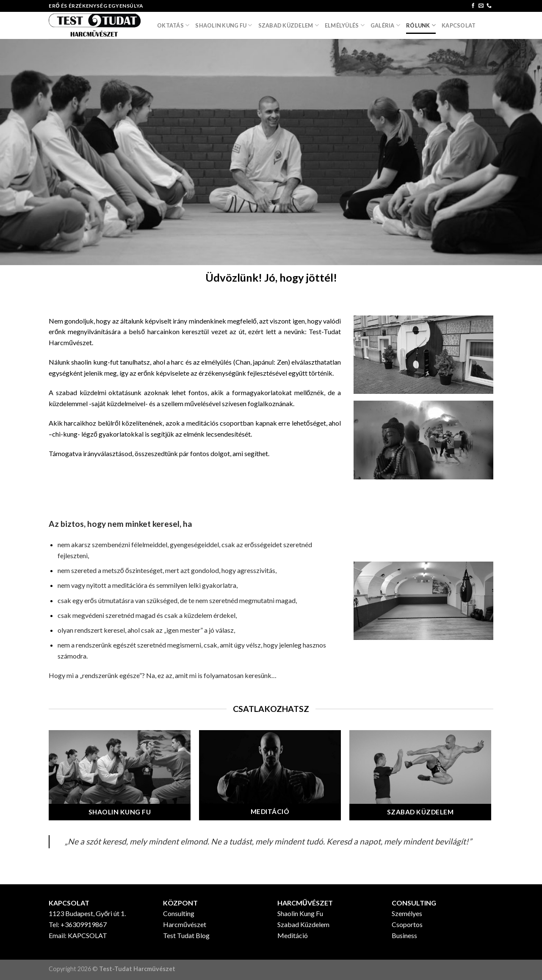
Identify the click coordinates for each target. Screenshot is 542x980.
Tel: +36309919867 (78, 924)
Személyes (407, 913)
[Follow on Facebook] (473, 6)
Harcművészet (185, 924)
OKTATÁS (173, 25)
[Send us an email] (481, 6)
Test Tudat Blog (186, 935)
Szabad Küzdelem (303, 924)
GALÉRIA (385, 25)
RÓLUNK (421, 25)
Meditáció (293, 935)
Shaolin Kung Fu (300, 913)
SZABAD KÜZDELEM (289, 25)
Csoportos (407, 924)
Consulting (179, 913)
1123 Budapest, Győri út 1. (87, 913)
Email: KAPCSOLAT (78, 935)
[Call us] (489, 6)
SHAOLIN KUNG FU (224, 25)
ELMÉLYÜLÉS (345, 25)
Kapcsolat (459, 25)
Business (404, 935)
